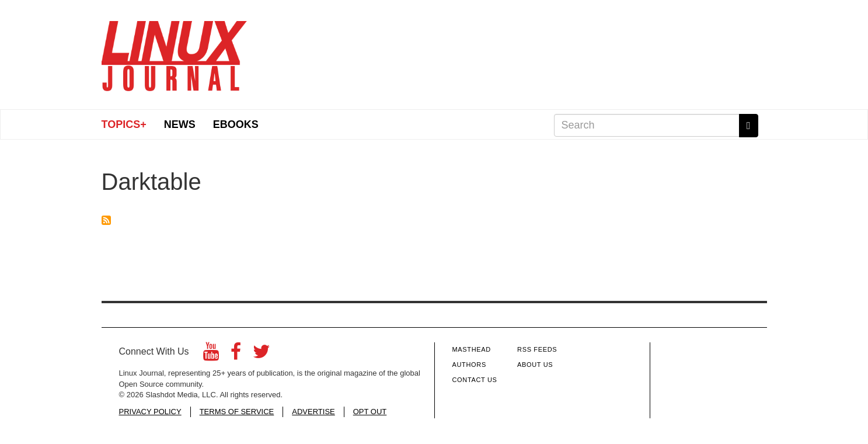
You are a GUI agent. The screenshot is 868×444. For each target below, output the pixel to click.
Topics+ (124, 124)
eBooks (236, 124)
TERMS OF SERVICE (237, 412)
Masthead (472, 349)
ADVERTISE (313, 412)
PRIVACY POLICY (150, 412)
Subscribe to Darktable (106, 220)
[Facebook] (236, 355)
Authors (469, 365)
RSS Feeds (537, 349)
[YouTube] (211, 355)
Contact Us (475, 380)
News (180, 124)
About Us (535, 365)
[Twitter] (262, 355)
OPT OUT (370, 412)
